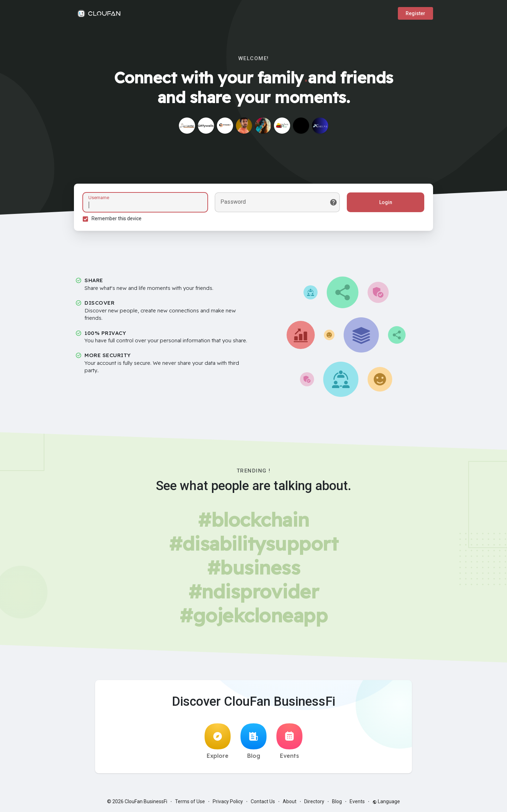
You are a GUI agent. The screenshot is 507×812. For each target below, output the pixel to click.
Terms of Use (190, 801)
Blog (254, 741)
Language (386, 801)
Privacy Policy (228, 801)
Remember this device (117, 218)
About (290, 801)
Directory (314, 801)
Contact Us (263, 801)
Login (386, 202)
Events (289, 741)
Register (415, 13)
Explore (218, 741)
